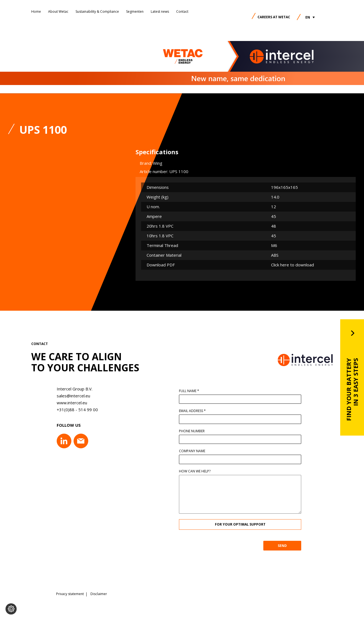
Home (36, 11)
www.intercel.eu (69, 403)
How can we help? (197, 471)
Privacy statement (70, 594)
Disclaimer (99, 594)
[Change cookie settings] (11, 609)
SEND (285, 546)
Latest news (160, 11)
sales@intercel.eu (71, 396)
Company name (195, 451)
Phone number (195, 431)
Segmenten (135, 11)
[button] (310, 17)
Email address (195, 411)
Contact (182, 11)
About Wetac (58, 11)
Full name (192, 391)
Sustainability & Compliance (97, 11)
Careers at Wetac (274, 17)
